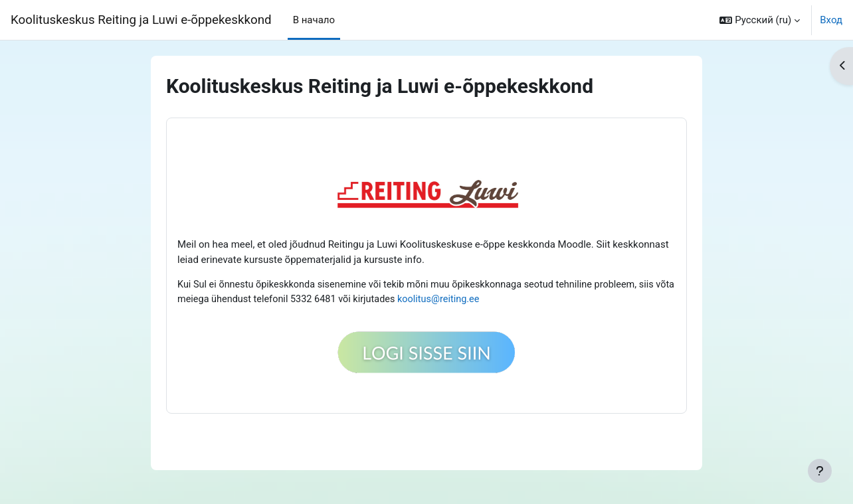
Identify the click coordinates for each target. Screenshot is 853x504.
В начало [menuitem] (314, 20)
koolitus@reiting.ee (470, 300)
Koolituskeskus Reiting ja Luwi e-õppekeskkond (141, 20)
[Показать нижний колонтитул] (820, 471)
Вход (831, 20)
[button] (760, 20)
